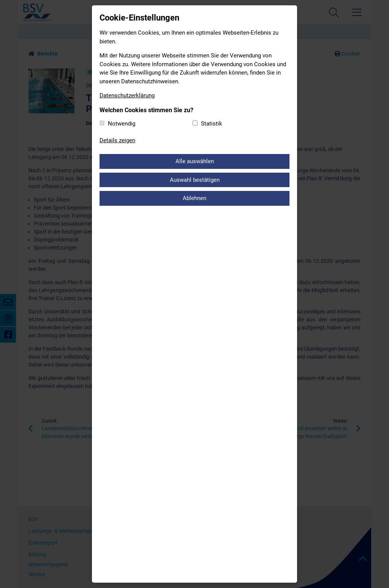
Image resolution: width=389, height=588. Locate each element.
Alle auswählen (195, 161)
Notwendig (122, 124)
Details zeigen (117, 140)
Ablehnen (194, 198)
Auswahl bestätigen (195, 180)
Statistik (212, 124)
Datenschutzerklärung (127, 95)
